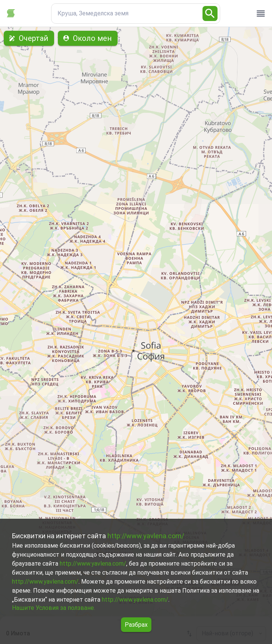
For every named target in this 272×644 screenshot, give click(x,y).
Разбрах (136, 625)
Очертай (29, 38)
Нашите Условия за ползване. (54, 608)
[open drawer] (261, 14)
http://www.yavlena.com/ (146, 536)
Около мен (88, 38)
